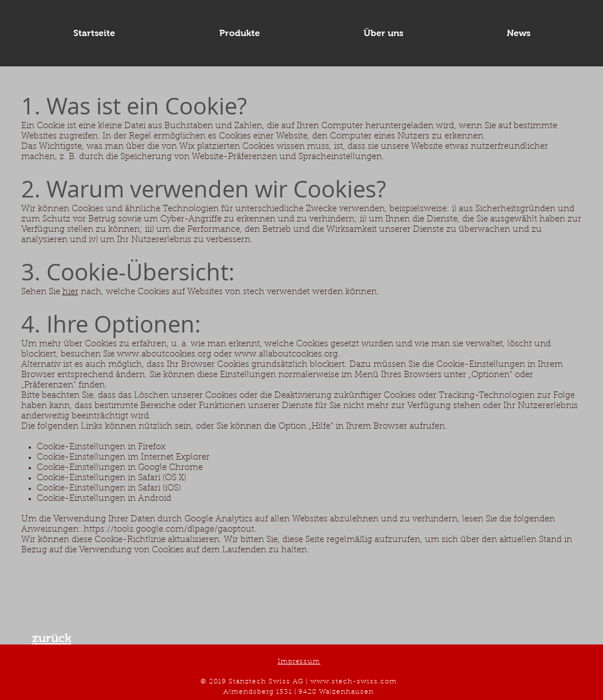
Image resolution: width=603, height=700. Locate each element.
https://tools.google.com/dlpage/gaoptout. (170, 530)
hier (70, 292)
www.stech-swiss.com (354, 682)
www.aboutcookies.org (164, 355)
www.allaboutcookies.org (286, 355)
